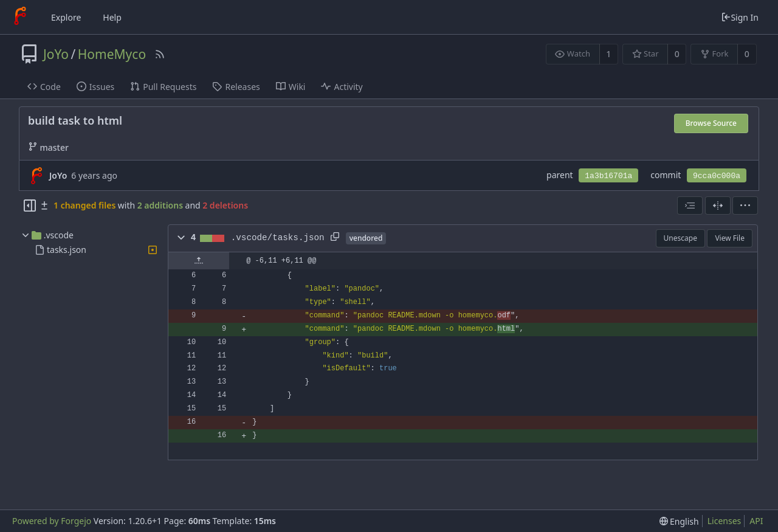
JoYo (56, 54)
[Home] (20, 17)
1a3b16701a (608, 176)
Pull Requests (163, 87)
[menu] (745, 206)
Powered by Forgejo (52, 521)
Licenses (725, 521)
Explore (66, 17)
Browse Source (711, 123)
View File (730, 238)
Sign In (740, 17)
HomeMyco (112, 54)
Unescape (680, 238)
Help (112, 17)
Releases (236, 87)
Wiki (291, 87)
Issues (95, 87)
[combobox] (690, 206)
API (756, 521)
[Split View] (718, 206)
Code (44, 87)
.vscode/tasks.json (278, 238)
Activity (342, 87)
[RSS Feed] (160, 54)
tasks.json (67, 250)
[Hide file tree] (30, 206)
